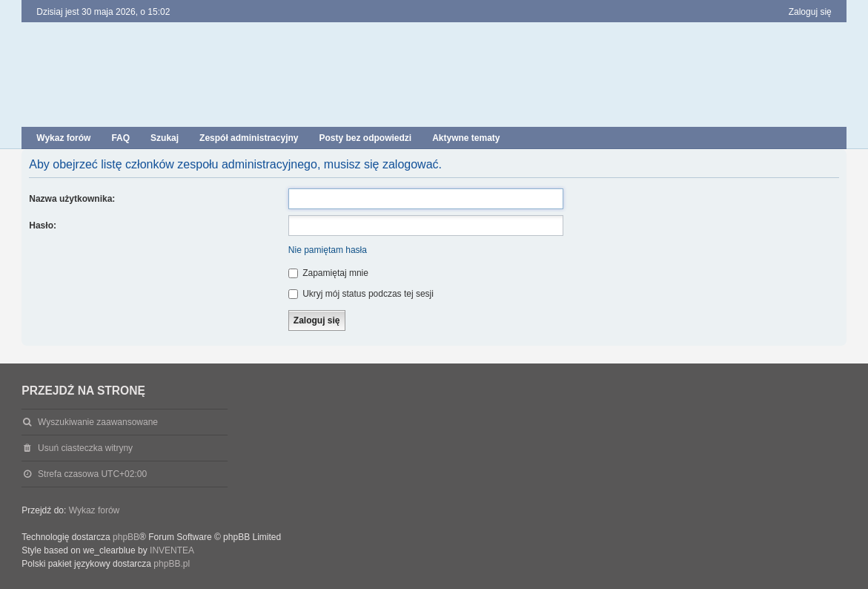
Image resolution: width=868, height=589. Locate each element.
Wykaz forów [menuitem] (63, 138)
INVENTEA (172, 550)
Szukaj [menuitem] (165, 138)
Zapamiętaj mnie (328, 273)
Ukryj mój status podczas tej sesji (361, 294)
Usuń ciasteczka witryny (85, 448)
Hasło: (43, 226)
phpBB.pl (172, 564)
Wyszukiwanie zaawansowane (98, 422)
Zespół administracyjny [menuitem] (249, 138)
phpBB (126, 537)
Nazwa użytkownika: (72, 199)
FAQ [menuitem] (120, 138)
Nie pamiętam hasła (328, 250)
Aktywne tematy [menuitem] (466, 138)
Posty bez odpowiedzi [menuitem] (365, 138)
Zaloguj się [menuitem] (810, 12)
